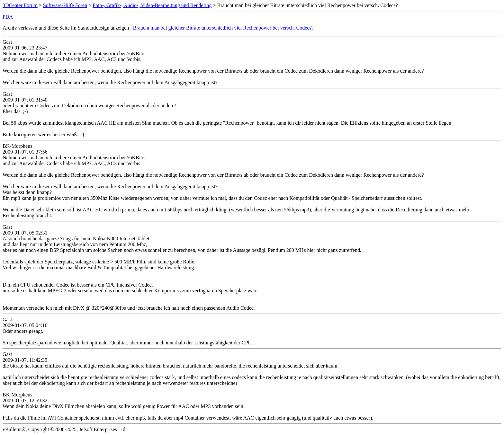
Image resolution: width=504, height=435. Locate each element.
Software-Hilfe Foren (65, 5)
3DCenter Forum (20, 5)
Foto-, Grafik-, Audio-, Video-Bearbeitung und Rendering (152, 5)
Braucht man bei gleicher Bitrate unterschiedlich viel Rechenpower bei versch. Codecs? (223, 28)
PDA (8, 17)
